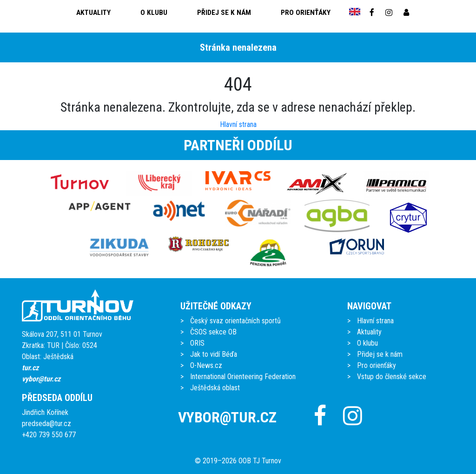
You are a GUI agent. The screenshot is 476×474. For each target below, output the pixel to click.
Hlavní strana (238, 124)
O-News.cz (206, 365)
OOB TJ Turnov (260, 461)
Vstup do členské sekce (392, 377)
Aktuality (93, 13)
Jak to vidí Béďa (214, 354)
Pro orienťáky (306, 13)
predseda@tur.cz (46, 424)
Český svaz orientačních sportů (235, 321)
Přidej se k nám (224, 13)
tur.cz (30, 368)
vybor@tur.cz (41, 379)
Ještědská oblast (215, 388)
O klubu (154, 13)
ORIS (197, 343)
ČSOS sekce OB (213, 332)
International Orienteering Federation (243, 377)
